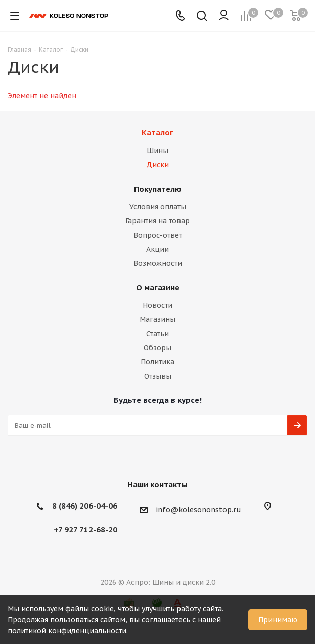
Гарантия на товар (157, 221)
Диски (157, 165)
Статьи (157, 334)
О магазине (158, 287)
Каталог (157, 133)
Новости (157, 305)
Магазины (157, 319)
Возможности (158, 263)
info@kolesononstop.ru (198, 510)
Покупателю (158, 189)
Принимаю (278, 620)
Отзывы (158, 376)
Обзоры (157, 348)
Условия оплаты (158, 207)
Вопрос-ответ (158, 235)
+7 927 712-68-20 (85, 530)
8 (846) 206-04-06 (85, 506)
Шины (157, 151)
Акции (157, 249)
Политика (157, 362)
